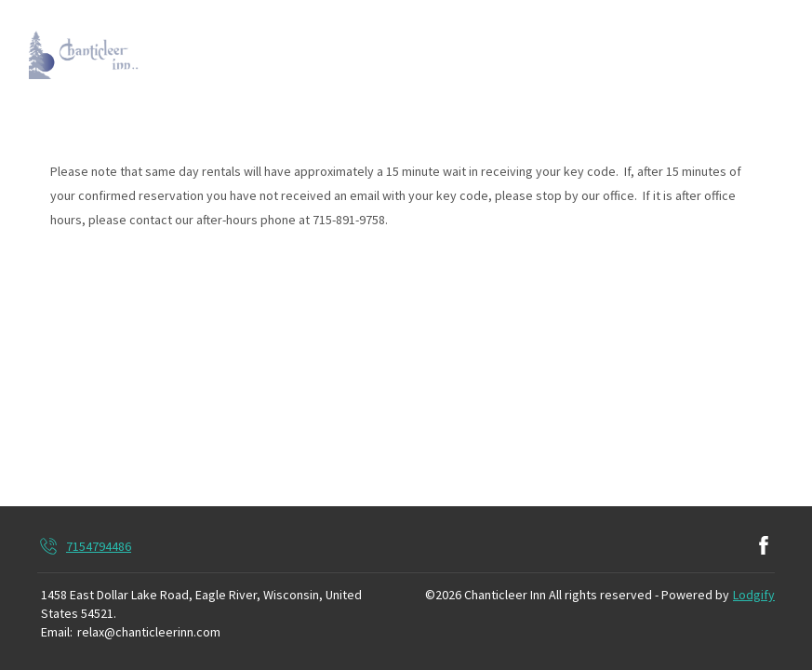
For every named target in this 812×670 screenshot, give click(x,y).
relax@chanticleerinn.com (149, 632)
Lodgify (754, 595)
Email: (57, 632)
